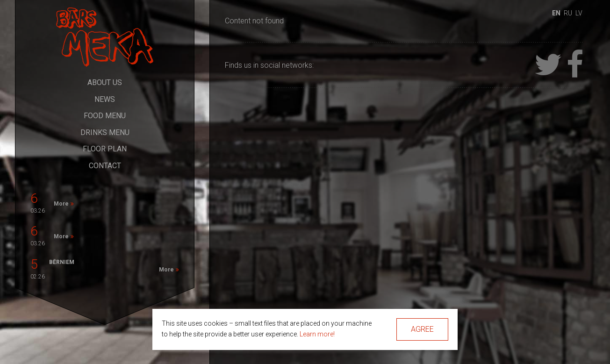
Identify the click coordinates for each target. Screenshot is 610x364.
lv (579, 13)
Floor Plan (105, 149)
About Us (105, 82)
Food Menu (105, 116)
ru (568, 13)
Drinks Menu (105, 132)
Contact (105, 166)
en (556, 13)
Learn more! (317, 334)
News (105, 99)
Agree (422, 329)
